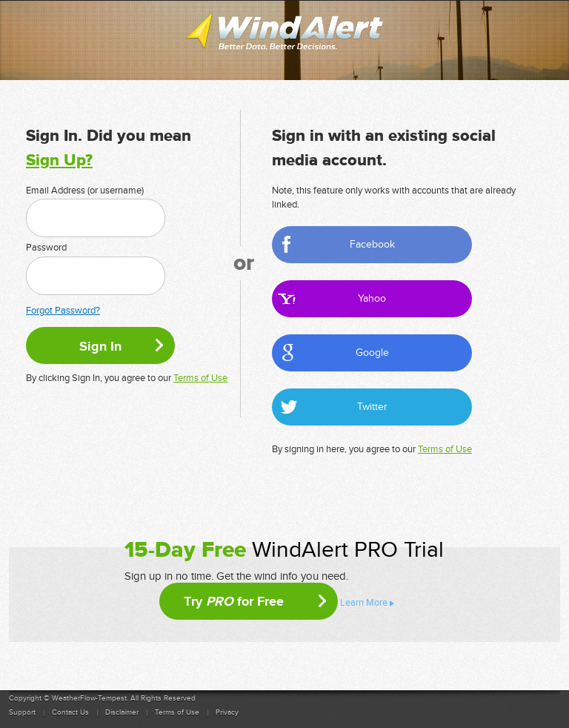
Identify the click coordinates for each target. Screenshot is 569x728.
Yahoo (372, 298)
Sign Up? (59, 161)
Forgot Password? (63, 311)
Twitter (372, 407)
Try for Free (234, 601)
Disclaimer (122, 712)
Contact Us (70, 712)
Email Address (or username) (85, 191)
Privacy (227, 712)
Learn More (364, 603)
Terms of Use (200, 378)
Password (46, 248)
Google (372, 353)
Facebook (372, 244)
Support (22, 712)
